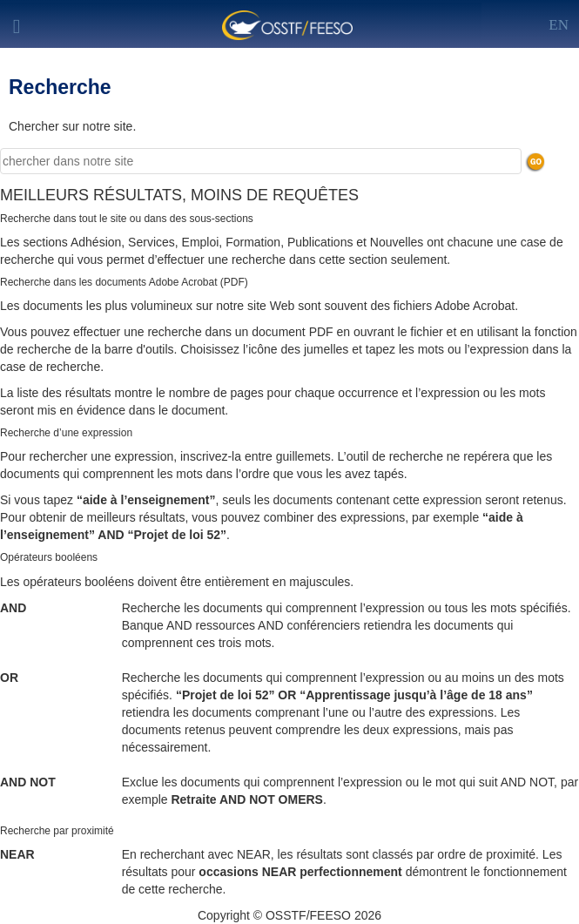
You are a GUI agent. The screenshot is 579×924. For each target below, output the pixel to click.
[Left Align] (559, 22)
